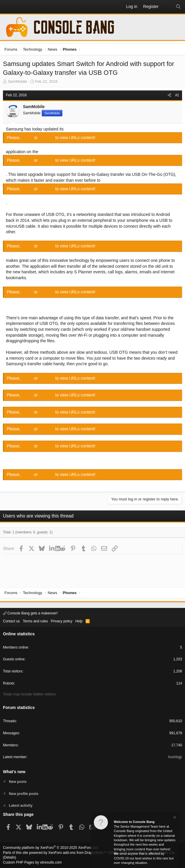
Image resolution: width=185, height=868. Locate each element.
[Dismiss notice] (174, 818)
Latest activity (21, 806)
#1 (177, 95)
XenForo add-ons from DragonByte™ (77, 853)
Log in (28, 138)
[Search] (178, 7)
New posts (18, 782)
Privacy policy (62, 621)
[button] (8, 7)
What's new (14, 772)
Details (10, 857)
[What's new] (167, 7)
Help (79, 621)
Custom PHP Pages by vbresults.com (32, 862)
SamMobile (17, 81)
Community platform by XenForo (51, 848)
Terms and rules (35, 621)
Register (47, 138)
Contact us (11, 621)
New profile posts (24, 794)
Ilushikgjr (175, 757)
